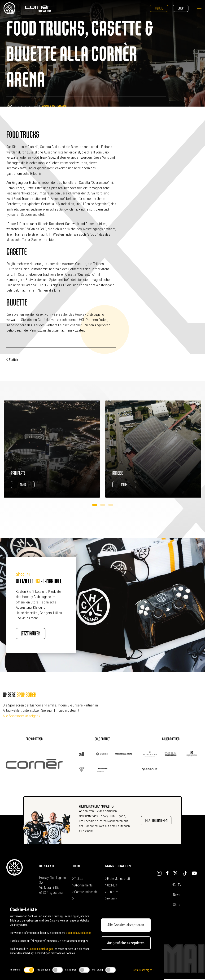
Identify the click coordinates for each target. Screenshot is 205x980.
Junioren (112, 893)
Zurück (12, 360)
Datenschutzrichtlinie (78, 933)
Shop (181, 8)
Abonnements (83, 886)
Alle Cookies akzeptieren (126, 925)
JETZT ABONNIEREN (153, 822)
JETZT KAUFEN (37, 634)
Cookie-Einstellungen (41, 949)
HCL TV (177, 886)
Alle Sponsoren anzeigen (22, 717)
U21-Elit (111, 886)
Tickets (159, 8)
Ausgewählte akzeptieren (126, 943)
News (177, 896)
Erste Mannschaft (118, 880)
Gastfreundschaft (85, 893)
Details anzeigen (143, 970)
